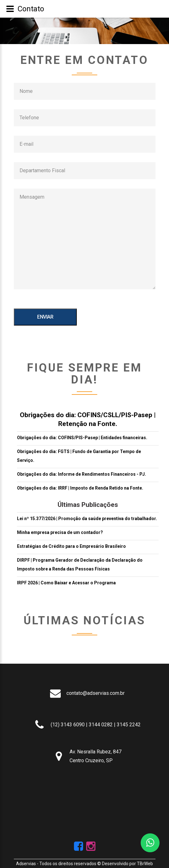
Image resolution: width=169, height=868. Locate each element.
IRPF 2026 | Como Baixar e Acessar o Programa (66, 583)
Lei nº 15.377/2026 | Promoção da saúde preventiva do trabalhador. (87, 519)
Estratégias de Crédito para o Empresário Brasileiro (71, 546)
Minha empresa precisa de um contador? (60, 532)
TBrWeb (145, 864)
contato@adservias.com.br (96, 693)
